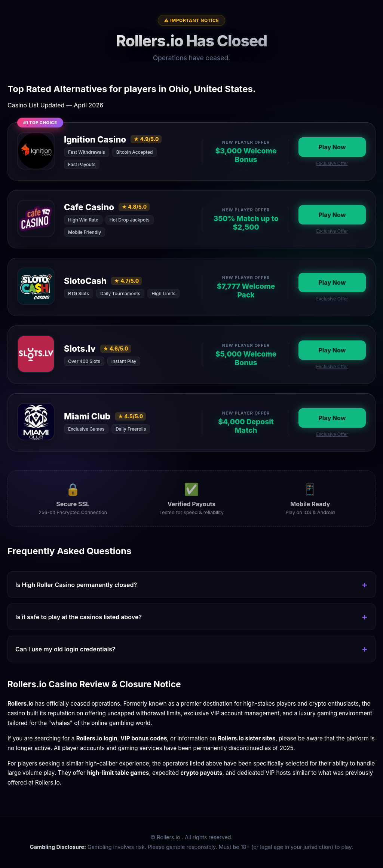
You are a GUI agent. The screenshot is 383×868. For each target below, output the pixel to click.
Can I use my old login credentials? (65, 649)
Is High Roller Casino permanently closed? (76, 585)
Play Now (332, 147)
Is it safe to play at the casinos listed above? (79, 617)
